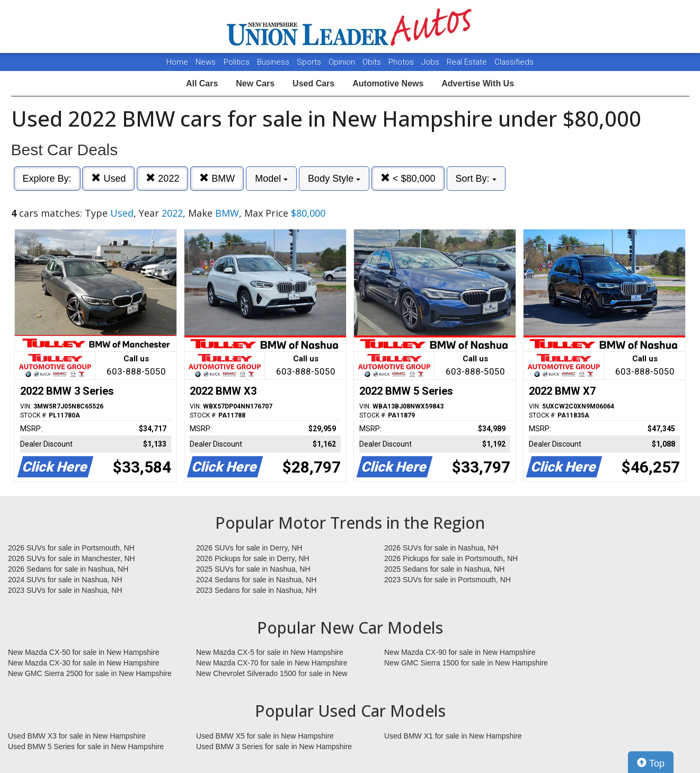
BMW (217, 178)
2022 (162, 178)
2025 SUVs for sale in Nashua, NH (253, 569)
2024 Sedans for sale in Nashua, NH (256, 580)
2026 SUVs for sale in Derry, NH (249, 548)
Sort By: (476, 179)
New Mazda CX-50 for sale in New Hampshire (84, 652)
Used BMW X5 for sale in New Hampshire (265, 736)
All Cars (202, 83)
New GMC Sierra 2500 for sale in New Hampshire (90, 673)
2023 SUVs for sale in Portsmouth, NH (448, 580)
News (206, 62)
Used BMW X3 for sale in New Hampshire (77, 736)
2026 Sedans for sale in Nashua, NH (68, 569)
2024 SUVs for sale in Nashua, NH (65, 580)
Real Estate (468, 62)
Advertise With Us (478, 83)
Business (274, 62)
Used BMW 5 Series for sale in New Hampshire (86, 747)
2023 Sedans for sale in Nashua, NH (256, 590)
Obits (373, 62)
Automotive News (388, 83)
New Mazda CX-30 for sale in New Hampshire (84, 663)
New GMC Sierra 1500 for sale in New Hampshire (466, 663)
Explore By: (47, 179)
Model (271, 179)
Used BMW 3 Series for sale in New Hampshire (274, 747)
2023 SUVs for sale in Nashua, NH (65, 590)
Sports (310, 62)
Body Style (334, 179)
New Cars (255, 83)
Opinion (343, 62)
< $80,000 (408, 178)
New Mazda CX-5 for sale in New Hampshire (270, 652)
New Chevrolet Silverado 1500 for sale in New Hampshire (272, 674)
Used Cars (313, 83)
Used (108, 178)
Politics (237, 62)
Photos (402, 62)
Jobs (431, 62)
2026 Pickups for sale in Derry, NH (253, 558)
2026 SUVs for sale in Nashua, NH (441, 548)
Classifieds (514, 62)
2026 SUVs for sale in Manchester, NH (72, 558)
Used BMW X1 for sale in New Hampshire (453, 736)
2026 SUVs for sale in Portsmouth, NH (71, 548)
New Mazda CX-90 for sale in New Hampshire (460, 652)
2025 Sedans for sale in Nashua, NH (444, 569)
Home (177, 62)
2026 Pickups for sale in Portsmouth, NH (451, 558)
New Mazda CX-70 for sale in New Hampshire (272, 663)
